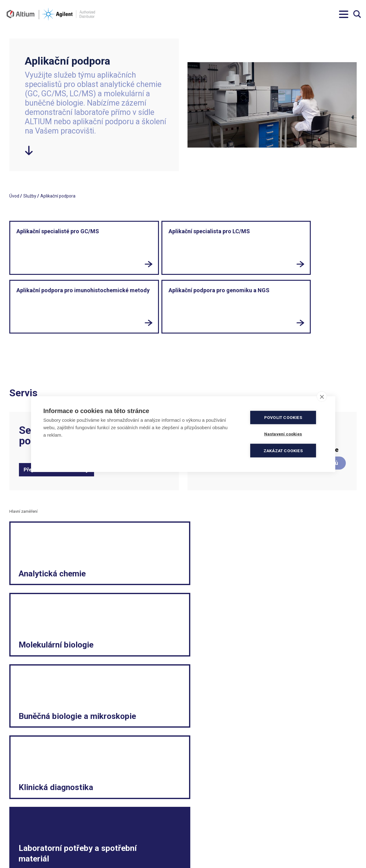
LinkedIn (281, 758)
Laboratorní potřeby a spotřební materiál (175, 602)
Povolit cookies (285, 417)
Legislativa (284, 822)
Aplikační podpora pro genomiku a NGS (250, 238)
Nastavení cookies (203, 853)
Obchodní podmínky (205, 822)
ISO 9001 (106, 853)
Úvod (14, 196)
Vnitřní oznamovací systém (300, 859)
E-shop (269, 613)
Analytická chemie (55, 531)
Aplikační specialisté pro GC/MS (35, 238)
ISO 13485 (130, 853)
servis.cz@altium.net (118, 847)
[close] (322, 397)
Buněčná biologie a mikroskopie (292, 525)
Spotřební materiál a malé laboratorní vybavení (310, 850)
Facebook (240, 758)
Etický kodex (285, 840)
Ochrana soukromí (203, 840)
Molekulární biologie (160, 525)
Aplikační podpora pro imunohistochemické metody (183, 241)
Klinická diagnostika (41, 608)
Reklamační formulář (294, 828)
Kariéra (280, 834)
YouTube (321, 758)
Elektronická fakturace (207, 834)
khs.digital (37, 853)
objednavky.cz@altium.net (123, 840)
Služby (30, 196)
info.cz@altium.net (116, 834)
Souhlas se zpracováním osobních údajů (225, 847)
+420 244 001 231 (115, 822)
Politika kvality (199, 828)
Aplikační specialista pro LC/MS (106, 238)
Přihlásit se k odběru (48, 770)
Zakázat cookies (285, 450)
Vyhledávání (357, 14)
